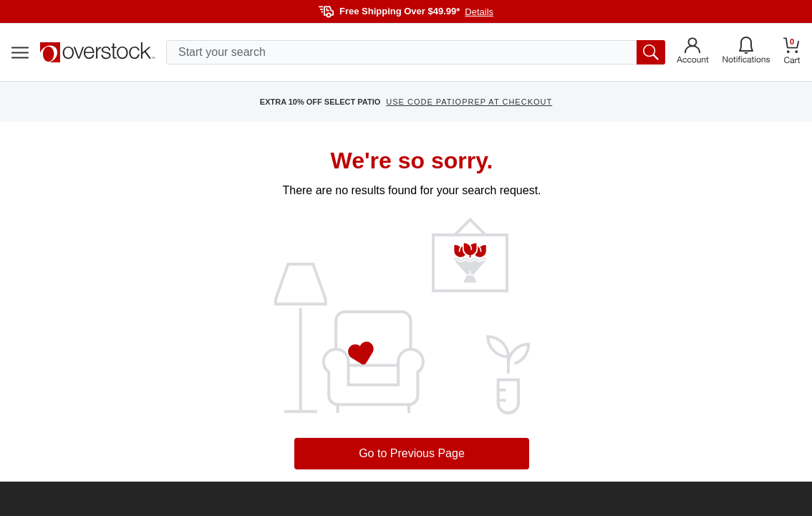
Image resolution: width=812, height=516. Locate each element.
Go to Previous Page (412, 453)
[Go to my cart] (792, 53)
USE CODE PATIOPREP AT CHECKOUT (469, 102)
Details (479, 12)
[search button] (651, 52)
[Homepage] (97, 52)
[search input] (416, 52)
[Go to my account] (693, 52)
